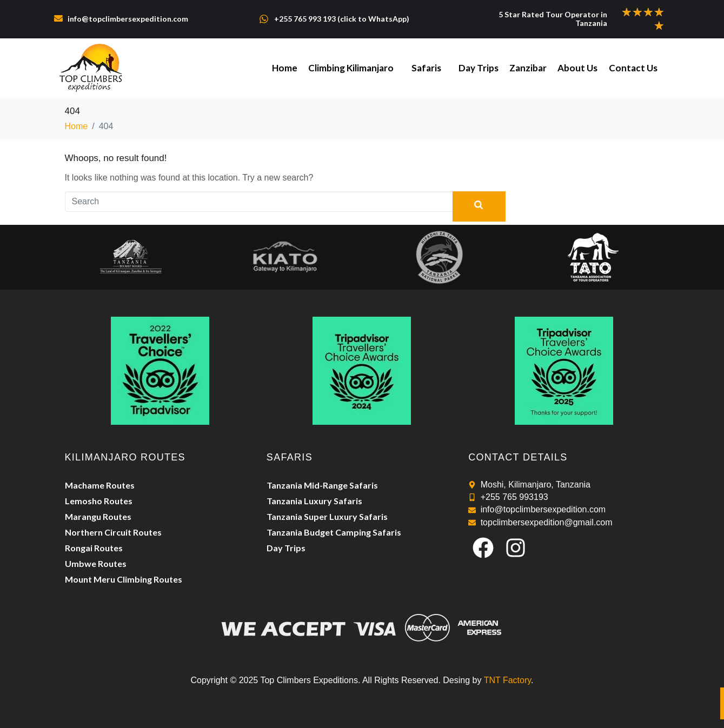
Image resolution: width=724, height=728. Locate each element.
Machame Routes (100, 485)
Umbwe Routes (96, 563)
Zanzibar (529, 68)
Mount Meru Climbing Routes (124, 579)
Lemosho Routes (99, 501)
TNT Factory (507, 680)
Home (286, 68)
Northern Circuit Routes (113, 532)
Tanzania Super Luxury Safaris (327, 516)
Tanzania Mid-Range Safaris (322, 485)
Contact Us (633, 68)
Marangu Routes (98, 516)
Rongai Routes (94, 548)
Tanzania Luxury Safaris (314, 501)
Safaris (427, 68)
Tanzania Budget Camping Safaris (334, 532)
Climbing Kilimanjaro (352, 68)
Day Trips (479, 68)
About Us (578, 68)
